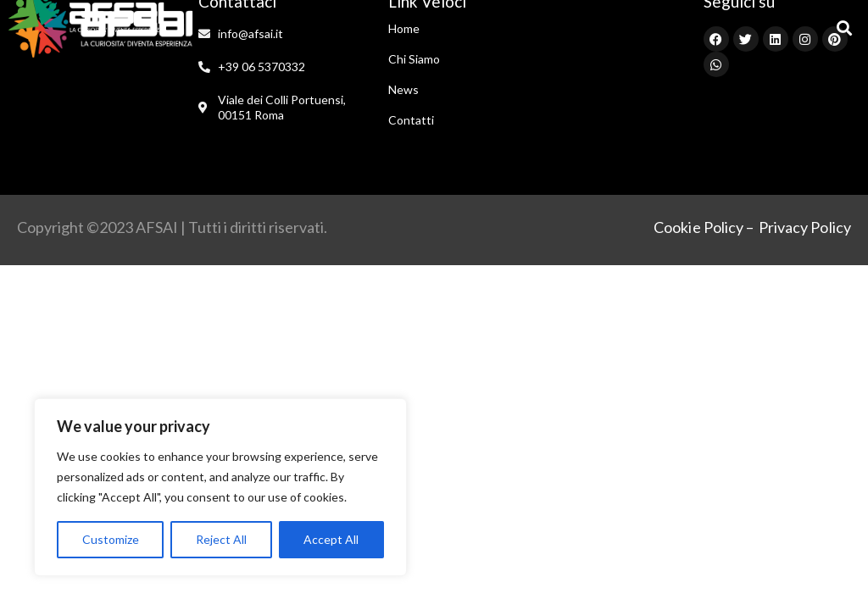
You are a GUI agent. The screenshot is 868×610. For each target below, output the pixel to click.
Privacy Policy (805, 227)
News (403, 89)
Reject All (221, 539)
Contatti (411, 120)
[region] (220, 487)
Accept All (331, 539)
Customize (111, 539)
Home (404, 28)
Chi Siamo (414, 59)
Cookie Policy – (704, 227)
